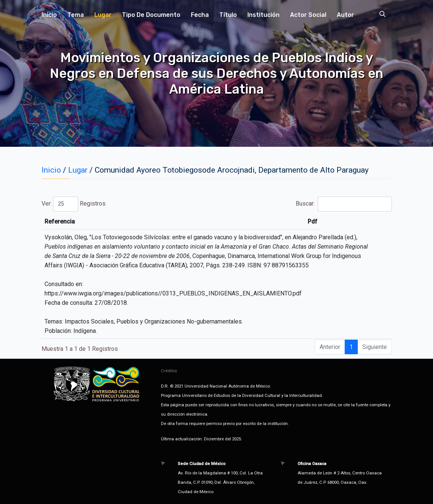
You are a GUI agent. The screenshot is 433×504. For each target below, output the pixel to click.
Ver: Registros (74, 204)
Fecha (200, 15)
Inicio (49, 15)
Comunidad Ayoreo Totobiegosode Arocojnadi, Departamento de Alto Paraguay (232, 170)
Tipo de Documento (151, 15)
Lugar (103, 15)
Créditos (169, 371)
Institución (263, 15)
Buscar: (344, 204)
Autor (345, 15)
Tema (76, 15)
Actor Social (308, 15)
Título (228, 15)
